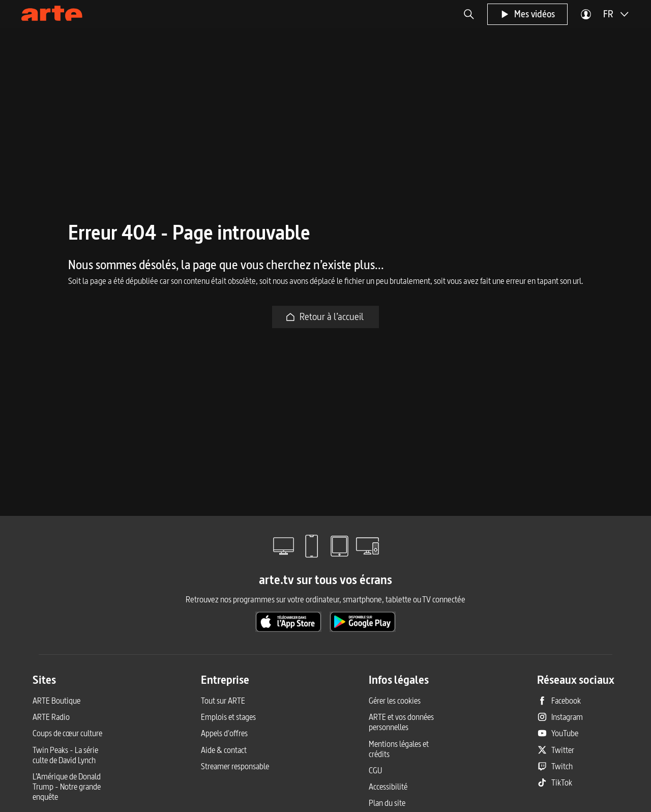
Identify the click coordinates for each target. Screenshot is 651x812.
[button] (469, 14)
